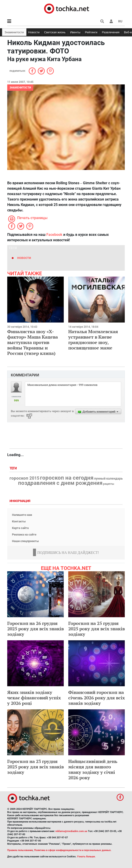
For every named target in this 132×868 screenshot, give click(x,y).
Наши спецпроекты (25, 541)
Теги (14, 468)
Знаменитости (14, 32)
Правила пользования (20, 850)
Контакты (19, 521)
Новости (34, 32)
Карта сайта (20, 528)
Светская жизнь (55, 32)
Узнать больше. (86, 857)
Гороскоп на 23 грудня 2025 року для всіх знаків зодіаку (35, 767)
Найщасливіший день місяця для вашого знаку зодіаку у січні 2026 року (93, 769)
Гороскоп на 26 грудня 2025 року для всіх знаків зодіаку (35, 629)
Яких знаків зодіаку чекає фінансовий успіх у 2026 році (34, 698)
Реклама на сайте (24, 534)
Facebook (54, 235)
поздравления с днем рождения (60, 483)
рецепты (109, 484)
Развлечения (111, 32)
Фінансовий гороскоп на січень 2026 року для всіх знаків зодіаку (97, 698)
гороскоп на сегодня (67, 478)
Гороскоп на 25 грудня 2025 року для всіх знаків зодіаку (97, 629)
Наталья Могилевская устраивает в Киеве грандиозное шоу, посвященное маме (93, 340)
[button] (111, 21)
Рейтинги (91, 32)
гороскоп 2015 (24, 478)
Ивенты (75, 32)
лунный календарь (108, 479)
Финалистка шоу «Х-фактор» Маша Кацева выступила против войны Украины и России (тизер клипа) (33, 342)
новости (24, 258)
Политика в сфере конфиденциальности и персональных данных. (73, 850)
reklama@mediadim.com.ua (71, 831)
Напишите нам (22, 515)
